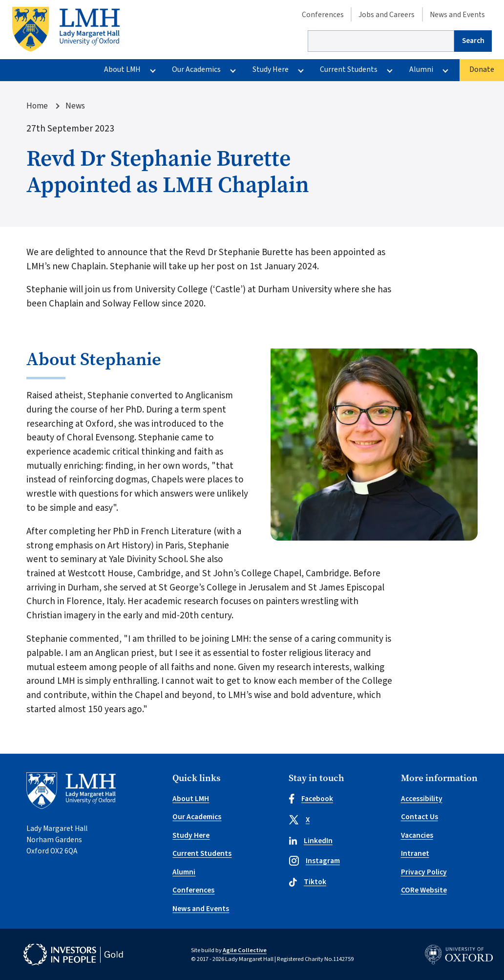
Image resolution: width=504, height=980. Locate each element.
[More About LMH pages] (153, 70)
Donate (482, 69)
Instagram (314, 861)
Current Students (349, 69)
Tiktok (307, 882)
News (75, 106)
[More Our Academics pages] (233, 70)
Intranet (415, 853)
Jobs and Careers (387, 15)
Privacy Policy (424, 872)
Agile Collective (245, 950)
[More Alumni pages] (445, 70)
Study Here (271, 69)
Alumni (421, 69)
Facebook (311, 799)
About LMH (122, 69)
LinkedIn (311, 841)
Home (37, 106)
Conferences (323, 15)
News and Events (457, 15)
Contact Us (420, 817)
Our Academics (196, 69)
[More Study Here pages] (301, 70)
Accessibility (422, 799)
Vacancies (417, 835)
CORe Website (424, 890)
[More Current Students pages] (390, 70)
